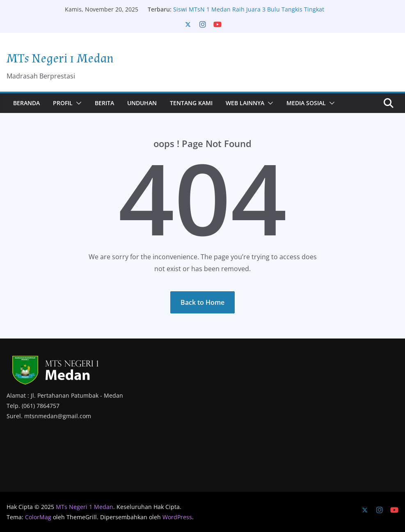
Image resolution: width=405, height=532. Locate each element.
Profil (63, 103)
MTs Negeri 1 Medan (60, 59)
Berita (104, 103)
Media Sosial (306, 103)
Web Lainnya (245, 103)
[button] (77, 103)
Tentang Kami (191, 103)
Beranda (26, 103)
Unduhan (142, 103)
